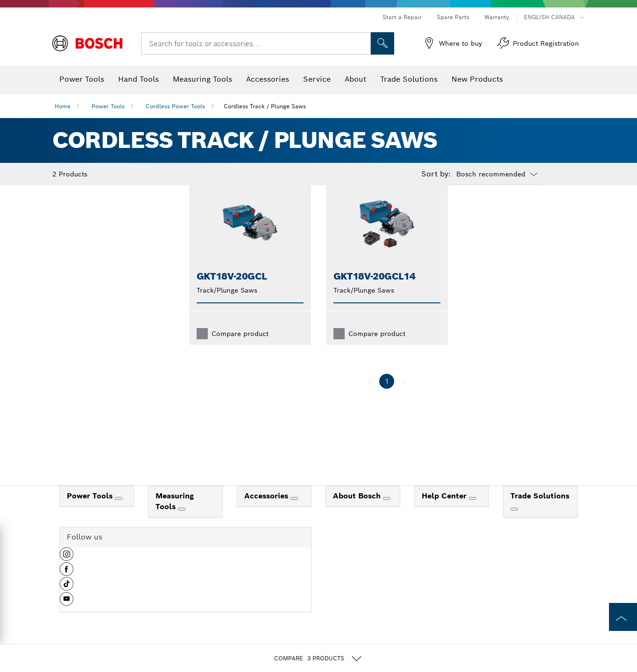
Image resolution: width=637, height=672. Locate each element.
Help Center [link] (445, 511)
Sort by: (436, 174)
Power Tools (108, 106)
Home (63, 106)
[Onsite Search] (382, 43)
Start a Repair (402, 17)
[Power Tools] (119, 513)
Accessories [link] (267, 511)
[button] (67, 573)
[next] (403, 396)
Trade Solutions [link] (540, 511)
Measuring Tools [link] (175, 516)
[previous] (370, 396)
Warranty (497, 17)
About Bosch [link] (358, 511)
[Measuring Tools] (182, 524)
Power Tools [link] (91, 511)
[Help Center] (473, 513)
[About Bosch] (387, 513)
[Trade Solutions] (514, 524)
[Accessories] (294, 513)
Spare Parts (453, 17)
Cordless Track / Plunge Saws (265, 106)
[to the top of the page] (623, 617)
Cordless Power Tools (175, 106)
